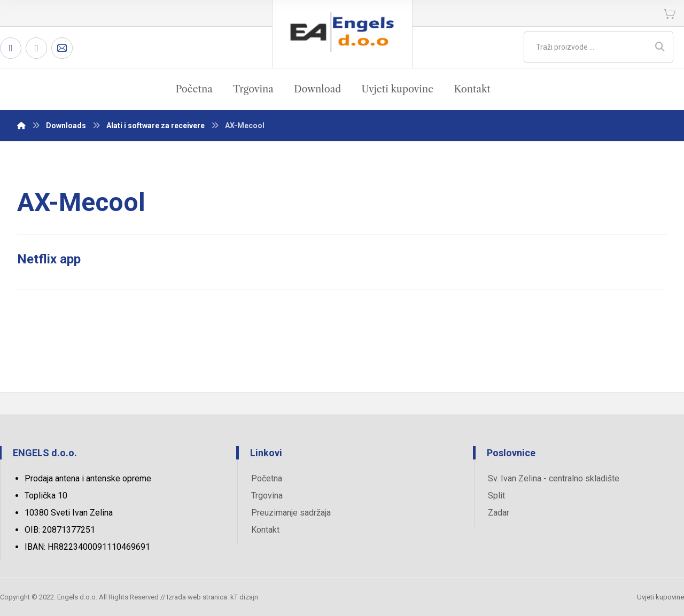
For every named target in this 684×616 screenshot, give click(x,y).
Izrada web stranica (197, 597)
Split (496, 496)
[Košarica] (670, 13)
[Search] (660, 47)
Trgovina (267, 496)
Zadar (499, 513)
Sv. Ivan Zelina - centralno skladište (554, 478)
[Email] (62, 48)
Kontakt (265, 530)
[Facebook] (11, 48)
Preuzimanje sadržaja (291, 513)
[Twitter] (36, 48)
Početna (267, 478)
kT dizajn (244, 597)
